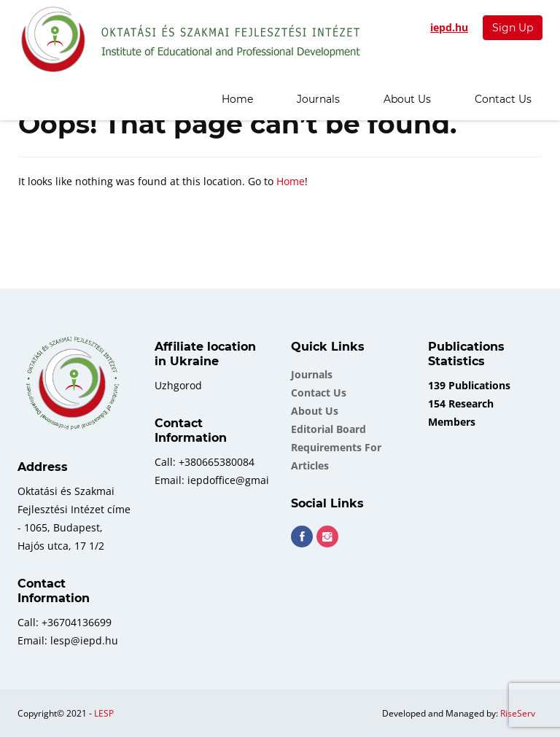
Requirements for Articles (336, 456)
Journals (318, 99)
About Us (407, 99)
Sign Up (513, 28)
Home (237, 99)
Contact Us (503, 99)
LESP (104, 713)
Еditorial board (328, 429)
